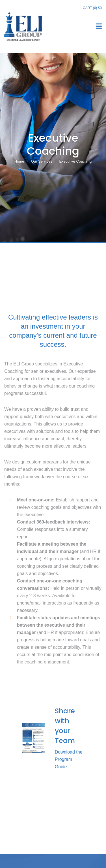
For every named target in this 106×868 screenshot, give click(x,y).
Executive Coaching (75, 161)
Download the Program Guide (69, 759)
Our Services (42, 161)
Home (19, 161)
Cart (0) (92, 8)
